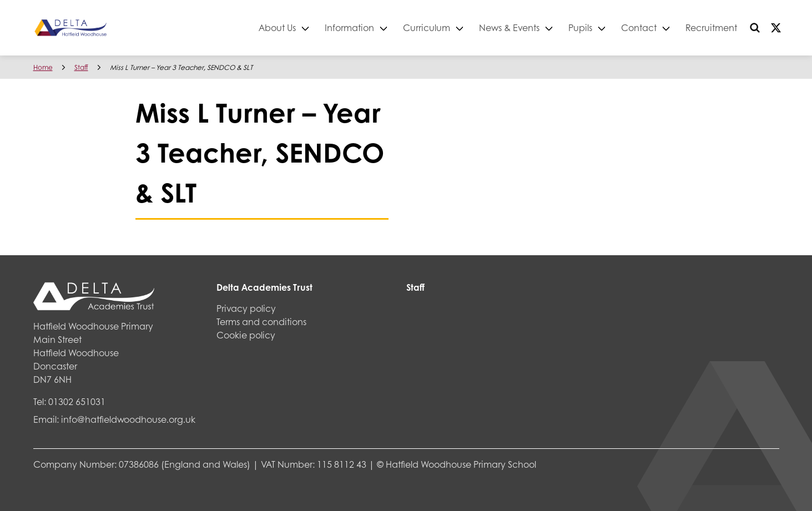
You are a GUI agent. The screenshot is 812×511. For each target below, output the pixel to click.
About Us (277, 27)
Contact (639, 27)
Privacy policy (246, 308)
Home (43, 67)
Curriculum (427, 27)
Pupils (580, 27)
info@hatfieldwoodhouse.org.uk (128, 419)
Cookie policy (246, 335)
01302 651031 (77, 401)
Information (349, 27)
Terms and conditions (261, 322)
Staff (81, 67)
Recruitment (711, 27)
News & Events (509, 27)
